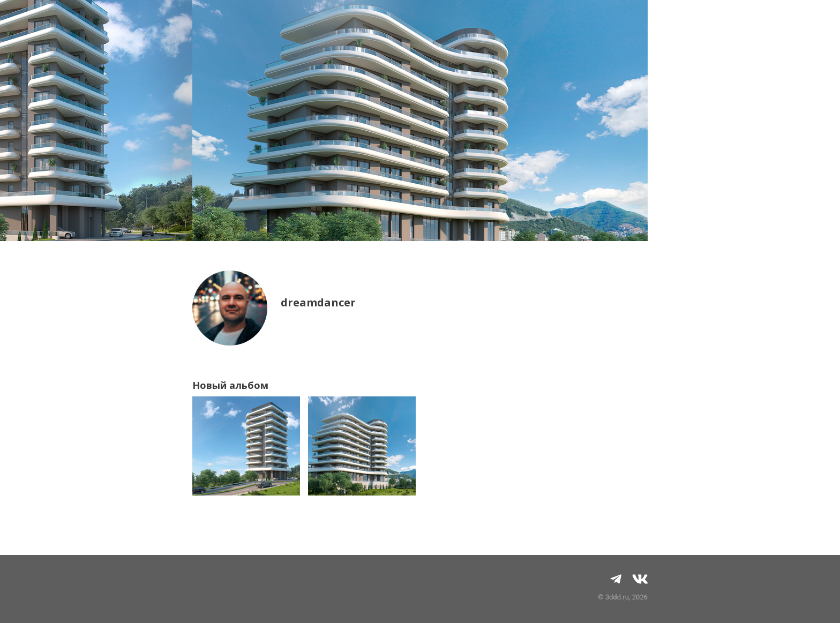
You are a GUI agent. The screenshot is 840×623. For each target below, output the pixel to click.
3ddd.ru (617, 597)
